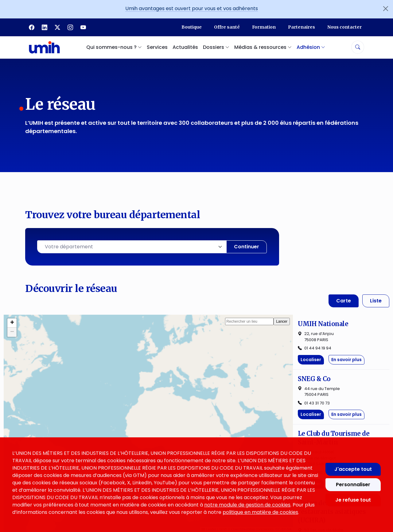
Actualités (185, 47)
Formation (264, 27)
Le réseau (118, 422)
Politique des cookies (315, 422)
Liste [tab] (376, 301)
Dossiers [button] (216, 47)
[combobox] (132, 247)
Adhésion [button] (311, 47)
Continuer (247, 247)
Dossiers (207, 422)
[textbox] (132, 247)
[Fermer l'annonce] (386, 9)
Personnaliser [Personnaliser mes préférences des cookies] (353, 485)
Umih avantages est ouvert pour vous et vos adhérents (192, 8)
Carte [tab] (344, 301)
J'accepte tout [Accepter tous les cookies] (353, 469)
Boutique (192, 27)
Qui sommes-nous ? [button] (114, 47)
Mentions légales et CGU (319, 409)
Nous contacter (344, 27)
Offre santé (227, 27)
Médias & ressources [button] (263, 47)
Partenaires (302, 27)
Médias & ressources (224, 435)
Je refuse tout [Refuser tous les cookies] (353, 500)
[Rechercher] (358, 47)
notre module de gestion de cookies (247, 505)
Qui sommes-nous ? (133, 409)
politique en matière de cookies (260, 512)
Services (157, 47)
